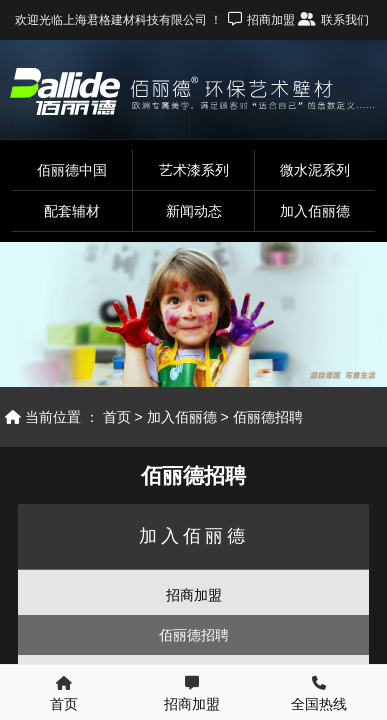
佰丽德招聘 (268, 417)
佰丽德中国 (72, 170)
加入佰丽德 (315, 211)
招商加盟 (194, 595)
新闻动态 (194, 211)
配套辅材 (72, 211)
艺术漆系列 (194, 170)
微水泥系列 (315, 170)
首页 (117, 417)
